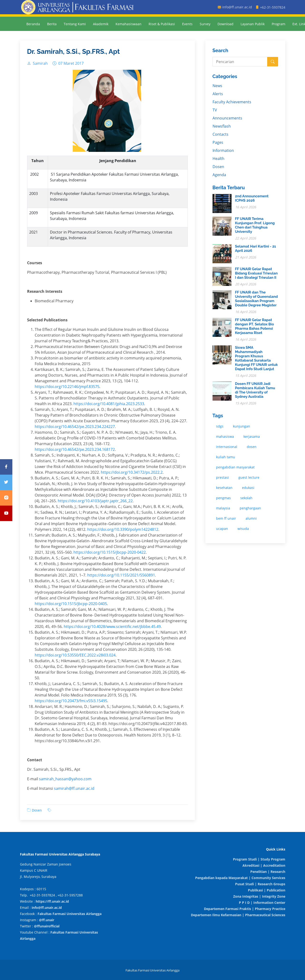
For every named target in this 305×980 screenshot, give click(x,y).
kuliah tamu (226, 457)
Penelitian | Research (268, 872)
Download (225, 24)
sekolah (246, 498)
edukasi (248, 488)
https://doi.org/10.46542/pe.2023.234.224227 (75, 427)
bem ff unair (226, 518)
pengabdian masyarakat (235, 467)
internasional (227, 447)
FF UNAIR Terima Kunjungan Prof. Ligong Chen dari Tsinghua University (255, 225)
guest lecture (249, 477)
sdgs (220, 426)
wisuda (243, 529)
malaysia (223, 508)
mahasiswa (225, 436)
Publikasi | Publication (267, 890)
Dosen (37, 810)
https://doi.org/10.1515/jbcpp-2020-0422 (110, 552)
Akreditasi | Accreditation (264, 865)
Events (187, 24)
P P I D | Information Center (262, 903)
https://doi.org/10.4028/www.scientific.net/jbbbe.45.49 (112, 627)
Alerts (218, 94)
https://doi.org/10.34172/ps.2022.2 (132, 472)
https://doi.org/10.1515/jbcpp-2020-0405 (71, 604)
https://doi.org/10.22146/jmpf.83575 (67, 387)
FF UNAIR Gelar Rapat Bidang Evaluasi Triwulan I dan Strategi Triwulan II (257, 273)
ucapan (222, 529)
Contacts (220, 134)
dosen (252, 447)
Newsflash (222, 126)
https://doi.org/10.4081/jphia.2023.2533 (109, 404)
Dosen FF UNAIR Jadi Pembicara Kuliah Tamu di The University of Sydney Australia (255, 390)
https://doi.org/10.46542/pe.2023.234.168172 (75, 449)
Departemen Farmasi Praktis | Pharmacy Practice (245, 909)
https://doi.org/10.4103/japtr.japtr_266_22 (95, 501)
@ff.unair (47, 920)
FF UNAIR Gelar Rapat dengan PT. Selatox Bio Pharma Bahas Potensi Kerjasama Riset (255, 326)
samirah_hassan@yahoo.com (65, 779)
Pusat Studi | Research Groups (260, 884)
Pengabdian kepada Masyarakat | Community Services (240, 878)
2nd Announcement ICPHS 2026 (252, 198)
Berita (52, 24)
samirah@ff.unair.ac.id (74, 788)
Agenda (219, 175)
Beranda (33, 24)
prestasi (223, 477)
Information (223, 150)
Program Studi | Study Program (259, 859)
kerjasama (252, 436)
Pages (218, 142)
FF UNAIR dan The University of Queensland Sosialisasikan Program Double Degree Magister (257, 299)
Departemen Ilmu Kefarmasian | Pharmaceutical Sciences (238, 915)
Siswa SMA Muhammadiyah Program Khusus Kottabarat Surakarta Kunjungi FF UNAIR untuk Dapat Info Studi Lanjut (257, 358)
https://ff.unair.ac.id (52, 901)
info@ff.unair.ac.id (47, 908)
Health (218, 159)
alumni (251, 518)
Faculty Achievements (232, 102)
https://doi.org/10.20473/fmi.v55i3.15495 (71, 701)
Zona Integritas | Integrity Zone (259, 896)
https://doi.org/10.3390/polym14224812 (123, 529)
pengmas (223, 498)
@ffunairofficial (47, 926)
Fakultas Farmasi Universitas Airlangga (70, 914)
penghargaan (250, 508)
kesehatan (224, 488)
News (217, 86)
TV (215, 110)
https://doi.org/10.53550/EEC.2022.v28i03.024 (75, 655)
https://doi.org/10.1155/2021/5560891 (121, 575)
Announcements (227, 118)
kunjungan (242, 426)
